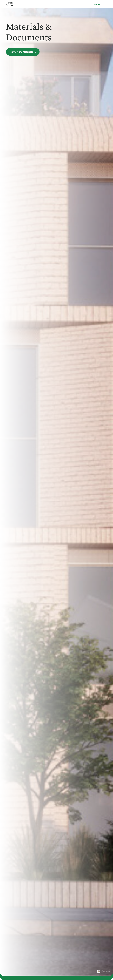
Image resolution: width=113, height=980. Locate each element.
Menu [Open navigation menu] (97, 4)
